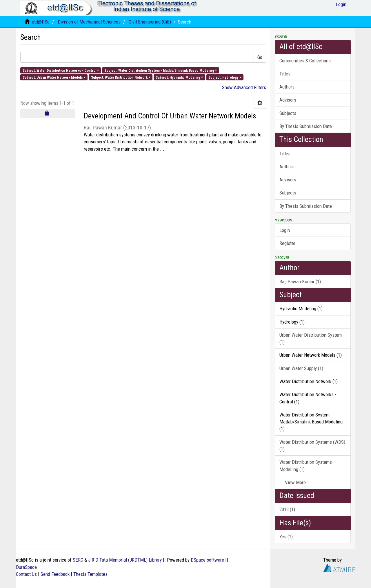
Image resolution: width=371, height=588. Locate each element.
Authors (287, 87)
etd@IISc (41, 22)
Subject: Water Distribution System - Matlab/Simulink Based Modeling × (161, 70)
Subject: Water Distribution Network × (121, 77)
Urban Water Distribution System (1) (311, 338)
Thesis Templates (90, 574)
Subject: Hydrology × (225, 77)
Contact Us (26, 574)
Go (260, 57)
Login (285, 230)
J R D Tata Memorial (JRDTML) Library (125, 560)
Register (287, 243)
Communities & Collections (305, 61)
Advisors (288, 100)
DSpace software (207, 560)
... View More (293, 482)
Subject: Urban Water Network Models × (54, 77)
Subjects (288, 113)
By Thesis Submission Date (306, 126)
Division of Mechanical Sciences (89, 22)
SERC (78, 560)
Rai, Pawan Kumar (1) (300, 282)
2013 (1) (287, 509)
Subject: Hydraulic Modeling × (179, 77)
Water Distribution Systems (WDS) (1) (312, 445)
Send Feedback (55, 574)
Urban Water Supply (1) (301, 368)
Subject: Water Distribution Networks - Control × (61, 70)
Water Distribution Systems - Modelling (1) (307, 466)
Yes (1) (286, 537)
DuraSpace (26, 567)
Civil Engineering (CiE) (150, 22)
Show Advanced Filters (244, 87)
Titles (285, 74)
